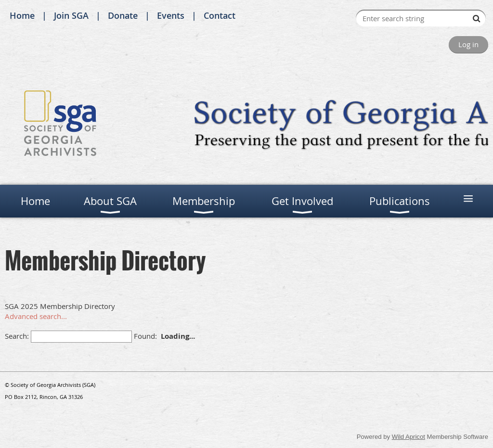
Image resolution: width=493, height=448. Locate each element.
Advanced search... (36, 316)
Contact (220, 15)
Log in (468, 44)
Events (171, 15)
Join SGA (71, 15)
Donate (123, 15)
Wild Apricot (409, 437)
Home (22, 15)
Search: (17, 336)
